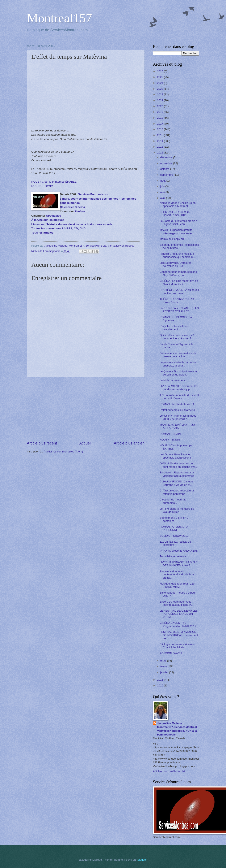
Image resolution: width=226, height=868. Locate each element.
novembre (167, 163)
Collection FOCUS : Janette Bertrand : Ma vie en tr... (176, 483)
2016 (160, 129)
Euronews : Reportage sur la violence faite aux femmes (177, 474)
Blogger (142, 860)
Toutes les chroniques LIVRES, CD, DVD (58, 228)
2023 (160, 89)
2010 (160, 685)
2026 (160, 71)
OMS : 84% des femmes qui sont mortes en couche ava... (179, 465)
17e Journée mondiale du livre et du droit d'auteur (179, 397)
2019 (160, 112)
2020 (160, 106)
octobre (165, 169)
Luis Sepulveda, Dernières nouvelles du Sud (175, 264)
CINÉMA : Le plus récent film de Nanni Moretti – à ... (179, 282)
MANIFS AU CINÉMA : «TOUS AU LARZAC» (178, 426)
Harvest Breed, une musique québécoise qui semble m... (178, 255)
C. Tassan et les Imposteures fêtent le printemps (177, 492)
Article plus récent (42, 443)
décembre (167, 157)
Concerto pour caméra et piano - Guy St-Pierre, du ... (179, 273)
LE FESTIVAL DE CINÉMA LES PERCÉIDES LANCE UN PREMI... (179, 614)
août (163, 181)
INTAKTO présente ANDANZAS (179, 551)
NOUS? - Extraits (42, 186)
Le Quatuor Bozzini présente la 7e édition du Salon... (178, 373)
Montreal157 (59, 18)
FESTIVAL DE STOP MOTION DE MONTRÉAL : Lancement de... (179, 635)
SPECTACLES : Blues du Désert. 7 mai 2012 (175, 213)
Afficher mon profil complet (169, 771)
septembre (167, 175)
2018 (160, 118)
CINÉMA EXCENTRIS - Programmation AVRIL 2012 (178, 624)
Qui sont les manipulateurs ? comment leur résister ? (177, 337)
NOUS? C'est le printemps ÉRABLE (54, 182)
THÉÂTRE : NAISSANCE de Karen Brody (177, 300)
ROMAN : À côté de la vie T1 (177, 404)
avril (163, 198)
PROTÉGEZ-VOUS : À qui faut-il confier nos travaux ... (179, 291)
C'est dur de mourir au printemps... (173, 501)
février (164, 666)
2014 (160, 141)
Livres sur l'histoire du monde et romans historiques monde (72, 224)
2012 (160, 153)
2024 (160, 83)
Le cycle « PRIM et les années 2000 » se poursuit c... (178, 417)
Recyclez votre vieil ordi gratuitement (174, 328)
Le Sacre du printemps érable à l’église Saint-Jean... (179, 222)
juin (163, 186)
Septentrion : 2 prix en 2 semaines (174, 519)
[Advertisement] (86, 409)
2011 (160, 680)
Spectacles (54, 216)
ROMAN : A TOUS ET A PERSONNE (174, 528)
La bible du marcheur (172, 380)
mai (163, 192)
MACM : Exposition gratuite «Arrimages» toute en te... (177, 231)
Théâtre (80, 211)
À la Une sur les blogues (48, 220)
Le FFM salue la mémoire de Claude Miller (177, 510)
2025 (160, 77)
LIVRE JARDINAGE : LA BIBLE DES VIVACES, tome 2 (179, 564)
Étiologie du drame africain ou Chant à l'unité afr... (177, 646)
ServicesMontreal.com (93, 194)
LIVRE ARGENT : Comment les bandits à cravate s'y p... (179, 388)
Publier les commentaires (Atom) (63, 452)
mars (164, 661)
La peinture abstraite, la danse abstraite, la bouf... (178, 364)
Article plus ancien (129, 443)
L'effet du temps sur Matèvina (177, 410)
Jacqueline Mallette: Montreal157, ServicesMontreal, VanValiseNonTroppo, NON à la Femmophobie (177, 729)
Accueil (85, 443)
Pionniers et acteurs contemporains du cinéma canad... (177, 574)
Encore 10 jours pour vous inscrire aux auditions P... (176, 603)
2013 (160, 147)
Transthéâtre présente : (174, 556)
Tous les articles (42, 233)
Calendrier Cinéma (72, 207)
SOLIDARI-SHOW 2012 (174, 536)
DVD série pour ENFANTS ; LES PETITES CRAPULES (179, 310)
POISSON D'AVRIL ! (172, 653)
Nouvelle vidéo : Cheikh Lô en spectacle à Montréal (178, 204)
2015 (160, 135)
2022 (160, 94)
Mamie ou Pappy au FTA (174, 239)
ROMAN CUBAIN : (171, 434)
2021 (160, 100)
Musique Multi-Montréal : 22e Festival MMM (177, 585)
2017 (160, 124)
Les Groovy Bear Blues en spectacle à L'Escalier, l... (176, 456)
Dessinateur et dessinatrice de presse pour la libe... (178, 355)
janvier (165, 672)
